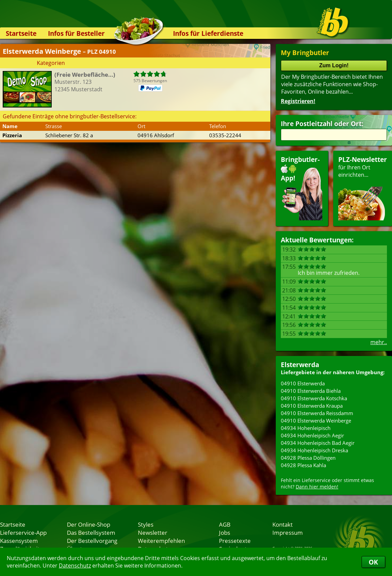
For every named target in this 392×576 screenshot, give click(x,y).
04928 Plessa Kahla (303, 465)
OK (373, 562)
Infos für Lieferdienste (208, 33)
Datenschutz (75, 566)
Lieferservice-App (23, 532)
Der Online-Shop (89, 524)
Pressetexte (235, 541)
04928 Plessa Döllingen (308, 458)
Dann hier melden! (317, 487)
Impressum (288, 532)
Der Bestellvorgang (92, 541)
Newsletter (153, 532)
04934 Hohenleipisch (306, 428)
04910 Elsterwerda (303, 383)
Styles (146, 524)
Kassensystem (19, 541)
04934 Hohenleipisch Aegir (312, 435)
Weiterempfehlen (161, 541)
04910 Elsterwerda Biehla (311, 391)
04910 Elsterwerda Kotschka (314, 398)
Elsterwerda (300, 365)
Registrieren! (298, 101)
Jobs (225, 532)
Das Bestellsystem (91, 532)
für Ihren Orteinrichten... (363, 188)
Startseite (21, 33)
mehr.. (379, 342)
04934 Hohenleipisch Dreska (314, 450)
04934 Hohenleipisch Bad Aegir (318, 443)
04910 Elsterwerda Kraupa (312, 406)
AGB (225, 524)
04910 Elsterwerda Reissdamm (317, 413)
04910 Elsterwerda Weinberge (316, 421)
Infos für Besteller (76, 33)
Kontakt (283, 524)
